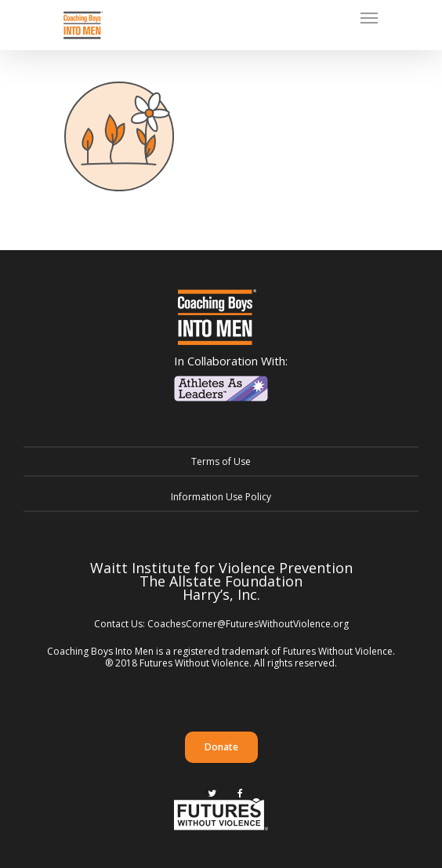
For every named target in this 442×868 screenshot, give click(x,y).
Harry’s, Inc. (221, 594)
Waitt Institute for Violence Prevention (221, 568)
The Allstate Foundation (221, 581)
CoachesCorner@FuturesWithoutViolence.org (248, 624)
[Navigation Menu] (369, 17)
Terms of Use (221, 461)
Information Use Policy (221, 497)
